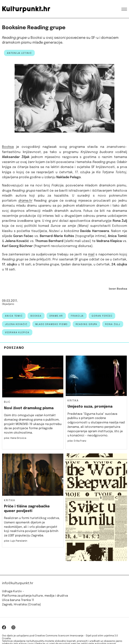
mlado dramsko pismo (52, 324)
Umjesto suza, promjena (90, 407)
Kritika (73, 401)
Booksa (8, 147)
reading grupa (86, 324)
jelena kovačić (16, 324)
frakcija (77, 316)
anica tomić (14, 316)
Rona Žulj (113, 324)
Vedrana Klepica (17, 333)
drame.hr (56, 316)
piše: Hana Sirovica (15, 438)
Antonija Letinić (19, 53)
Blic (7, 402)
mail (91, 254)
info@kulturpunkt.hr (18, 583)
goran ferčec (102, 316)
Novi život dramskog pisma (29, 408)
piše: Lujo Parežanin (16, 541)
